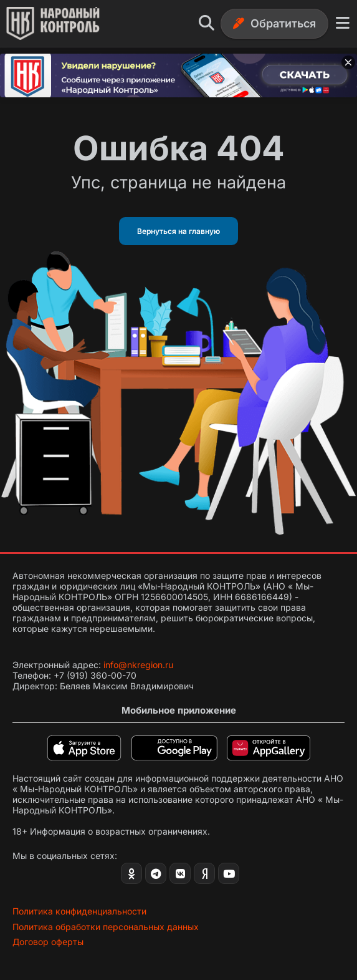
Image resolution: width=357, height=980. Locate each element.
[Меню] (343, 23)
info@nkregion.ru (138, 665)
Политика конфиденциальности (79, 911)
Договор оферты (48, 942)
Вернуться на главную (178, 231)
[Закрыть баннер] (348, 62)
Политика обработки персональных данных (106, 927)
